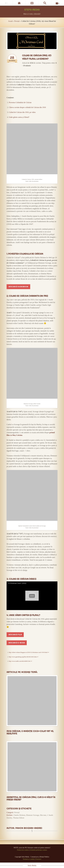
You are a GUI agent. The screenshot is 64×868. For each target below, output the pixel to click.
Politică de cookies (23, 850)
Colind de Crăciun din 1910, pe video (22, 112)
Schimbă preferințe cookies (38, 850)
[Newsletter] (32, 3)
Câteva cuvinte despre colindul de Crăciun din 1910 (27, 107)
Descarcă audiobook (18, 287)
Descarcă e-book (17, 643)
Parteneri (38, 859)
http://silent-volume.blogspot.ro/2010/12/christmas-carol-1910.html (28, 652)
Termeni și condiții (29, 859)
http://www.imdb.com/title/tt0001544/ (20, 661)
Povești (17, 21)
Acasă (10, 21)
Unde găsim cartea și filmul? (19, 117)
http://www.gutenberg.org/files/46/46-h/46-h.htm (23, 657)
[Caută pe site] (45, 3)
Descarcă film (15, 635)
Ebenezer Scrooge (33, 815)
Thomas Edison (19, 818)
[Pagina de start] (19, 3)
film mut (43, 815)
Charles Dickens (19, 815)
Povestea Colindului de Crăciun (20, 102)
